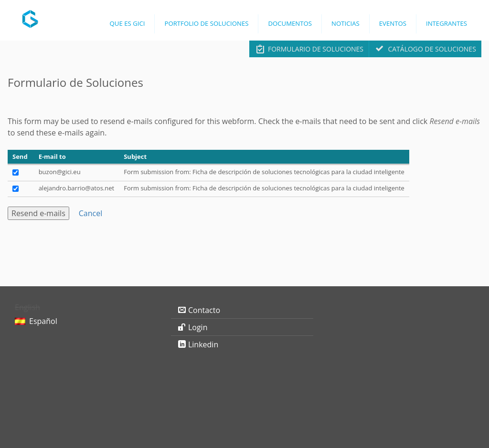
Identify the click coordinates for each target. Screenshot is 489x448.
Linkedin (203, 344)
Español (43, 321)
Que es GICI (128, 23)
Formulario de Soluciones (316, 49)
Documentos (290, 23)
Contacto (204, 310)
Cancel (90, 213)
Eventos (393, 23)
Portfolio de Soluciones (206, 23)
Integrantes (446, 23)
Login (198, 327)
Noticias (345, 23)
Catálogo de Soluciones (432, 49)
